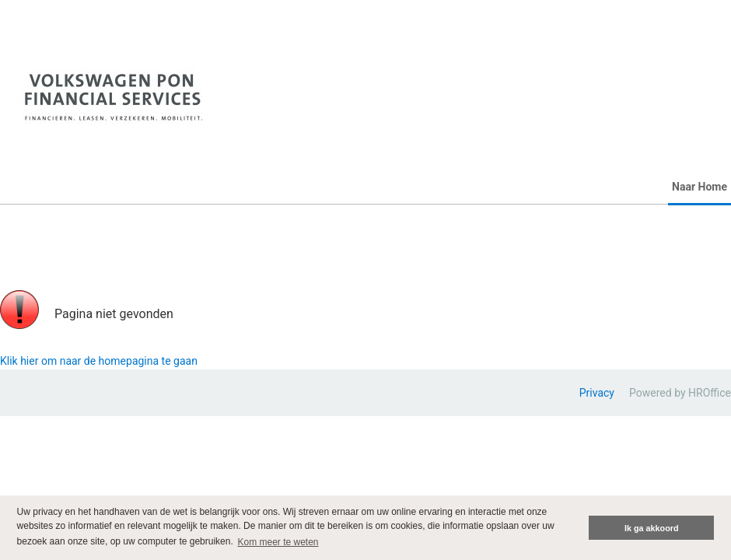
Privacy (597, 393)
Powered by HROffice (680, 393)
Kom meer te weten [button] (278, 542)
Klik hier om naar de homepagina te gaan (99, 361)
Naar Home (700, 187)
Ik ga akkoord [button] (652, 528)
